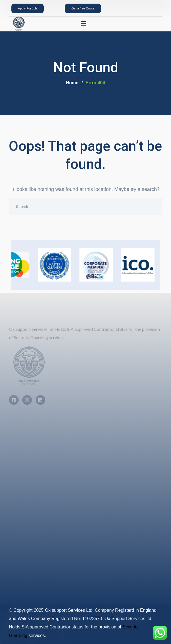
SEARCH (154, 207)
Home (72, 83)
